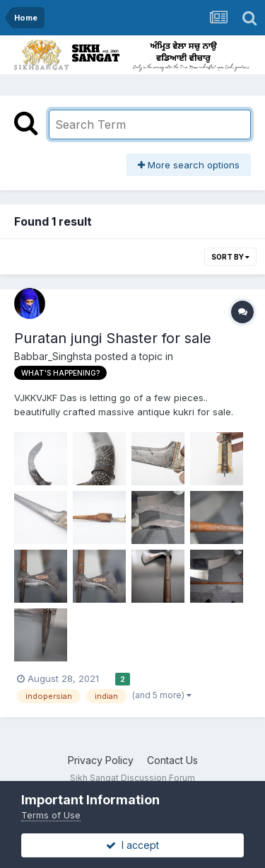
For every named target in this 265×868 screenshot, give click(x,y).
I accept (132, 845)
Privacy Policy (101, 760)
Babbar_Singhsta (53, 356)
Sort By (230, 257)
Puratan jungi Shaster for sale (113, 338)
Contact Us (172, 760)
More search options (189, 165)
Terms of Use (51, 815)
